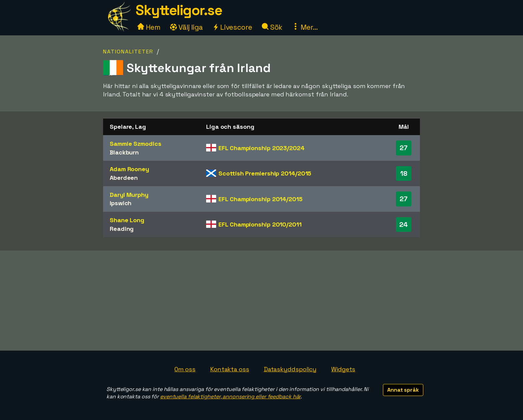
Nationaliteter (128, 52)
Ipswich (121, 203)
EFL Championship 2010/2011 (260, 224)
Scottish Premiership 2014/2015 (265, 173)
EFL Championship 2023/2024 (261, 148)
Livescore (232, 27)
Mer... (305, 27)
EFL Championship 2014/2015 (260, 199)
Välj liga (186, 27)
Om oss (185, 369)
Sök (272, 27)
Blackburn (124, 152)
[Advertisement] (261, 301)
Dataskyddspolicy (290, 369)
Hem (149, 27)
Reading (122, 229)
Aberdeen (124, 178)
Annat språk (403, 390)
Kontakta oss (230, 369)
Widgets (343, 369)
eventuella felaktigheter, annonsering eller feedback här (230, 396)
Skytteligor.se (179, 10)
